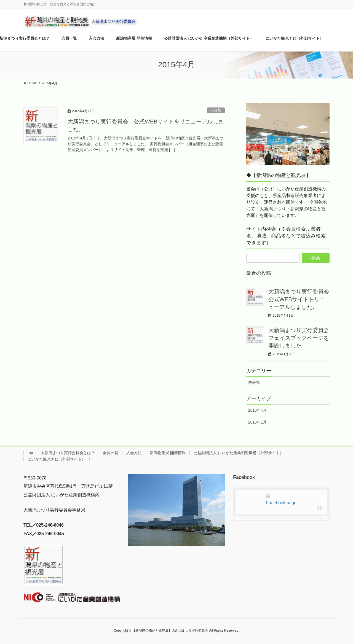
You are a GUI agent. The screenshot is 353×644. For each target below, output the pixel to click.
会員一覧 (111, 453)
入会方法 (134, 453)
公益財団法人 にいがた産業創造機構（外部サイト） (239, 453)
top (30, 453)
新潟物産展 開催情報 (168, 453)
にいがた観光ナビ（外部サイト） (57, 459)
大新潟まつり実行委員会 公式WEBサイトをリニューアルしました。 (301, 299)
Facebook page (281, 503)
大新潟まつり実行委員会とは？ (68, 453)
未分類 (216, 110)
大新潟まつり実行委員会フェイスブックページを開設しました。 (299, 338)
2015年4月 (257, 410)
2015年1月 (257, 422)
